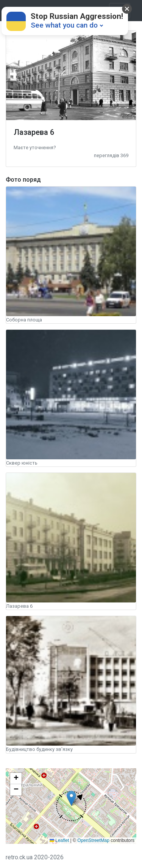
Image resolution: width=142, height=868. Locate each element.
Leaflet (59, 840)
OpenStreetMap (93, 840)
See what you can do (64, 25)
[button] (35, 147)
